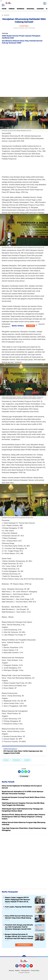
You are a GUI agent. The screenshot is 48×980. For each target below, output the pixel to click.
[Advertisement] (24, 70)
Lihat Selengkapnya (24, 945)
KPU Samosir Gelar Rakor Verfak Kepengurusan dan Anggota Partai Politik (23, 752)
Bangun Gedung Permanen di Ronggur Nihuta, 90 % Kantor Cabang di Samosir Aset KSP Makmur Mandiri (19, 936)
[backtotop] (24, 957)
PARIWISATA (16, 760)
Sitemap (11, 971)
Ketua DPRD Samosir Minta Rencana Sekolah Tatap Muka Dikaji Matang (19, 917)
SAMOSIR (40, 9)
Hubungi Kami (25, 971)
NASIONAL (30, 9)
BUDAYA (6, 760)
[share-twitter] (22, 772)
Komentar (24, 776)
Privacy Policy (35, 971)
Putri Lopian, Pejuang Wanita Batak (18, 907)
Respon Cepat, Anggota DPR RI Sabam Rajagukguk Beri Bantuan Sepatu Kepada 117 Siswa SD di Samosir (17, 900)
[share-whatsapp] (26, 772)
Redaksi (17, 971)
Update (31, 326)
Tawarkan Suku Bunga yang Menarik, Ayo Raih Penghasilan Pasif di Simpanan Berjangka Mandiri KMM (19, 927)
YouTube (33, 967)
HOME (4, 9)
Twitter (29, 967)
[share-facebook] (19, 772)
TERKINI (12, 9)
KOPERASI (21, 9)
